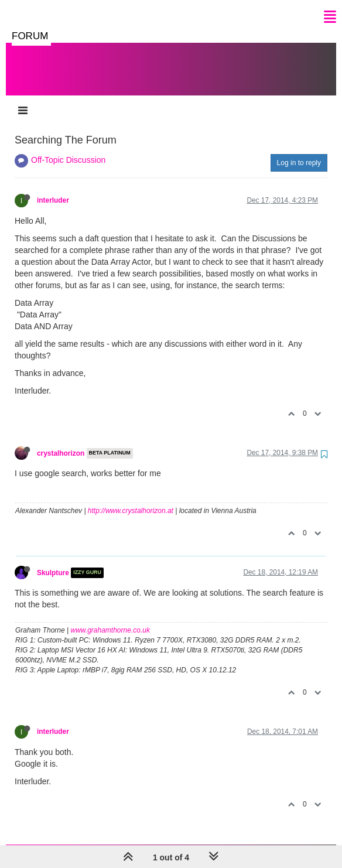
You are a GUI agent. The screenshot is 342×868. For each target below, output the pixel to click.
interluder (53, 189)
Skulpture (53, 561)
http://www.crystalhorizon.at (131, 499)
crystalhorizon (61, 442)
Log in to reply (299, 151)
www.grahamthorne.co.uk (110, 618)
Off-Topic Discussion (68, 148)
